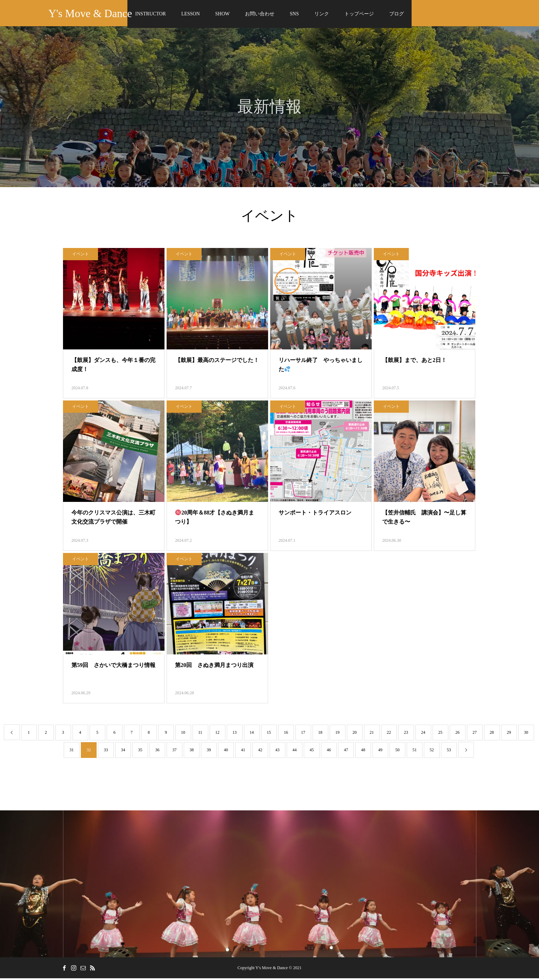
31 (72, 752)
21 (372, 734)
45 (312, 752)
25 (440, 734)
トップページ (359, 14)
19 (337, 734)
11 (200, 734)
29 (509, 734)
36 (157, 752)
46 (329, 752)
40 (226, 752)
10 (183, 734)
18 (320, 734)
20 (355, 734)
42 (260, 752)
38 (192, 752)
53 (449, 752)
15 (269, 734)
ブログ (397, 14)
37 (175, 752)
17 (303, 734)
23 (406, 734)
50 (398, 752)
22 (389, 734)
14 (252, 734)
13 (234, 734)
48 (363, 752)
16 (286, 734)
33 (106, 752)
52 (432, 752)
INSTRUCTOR (150, 14)
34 (123, 752)
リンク (322, 14)
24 (423, 734)
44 (295, 752)
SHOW (222, 14)
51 (415, 752)
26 (457, 734)
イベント (80, 256)
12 (217, 734)
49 (380, 752)
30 (526, 734)
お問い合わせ (260, 14)
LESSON (191, 14)
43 (278, 752)
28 (492, 734)
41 (243, 752)
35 (140, 752)
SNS (294, 14)
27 (475, 734)
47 (346, 752)
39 (209, 752)
